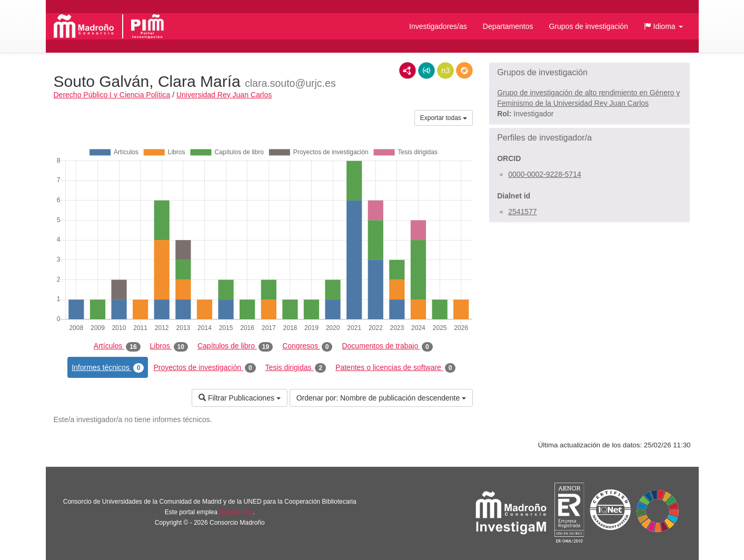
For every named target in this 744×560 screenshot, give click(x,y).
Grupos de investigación (588, 26)
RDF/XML (408, 71)
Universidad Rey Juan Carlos (224, 95)
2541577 (523, 212)
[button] (663, 26)
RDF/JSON (464, 71)
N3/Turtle (445, 71)
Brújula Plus (236, 512)
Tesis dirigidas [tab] (296, 368)
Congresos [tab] (307, 346)
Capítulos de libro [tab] (235, 346)
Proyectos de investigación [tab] (204, 368)
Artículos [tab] (117, 346)
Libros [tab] (169, 346)
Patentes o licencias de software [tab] (395, 368)
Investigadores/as (438, 26)
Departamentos (508, 26)
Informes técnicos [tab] (108, 368)
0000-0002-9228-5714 (545, 174)
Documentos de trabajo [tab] (387, 346)
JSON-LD (426, 71)
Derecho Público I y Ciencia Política (112, 95)
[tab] (589, 73)
